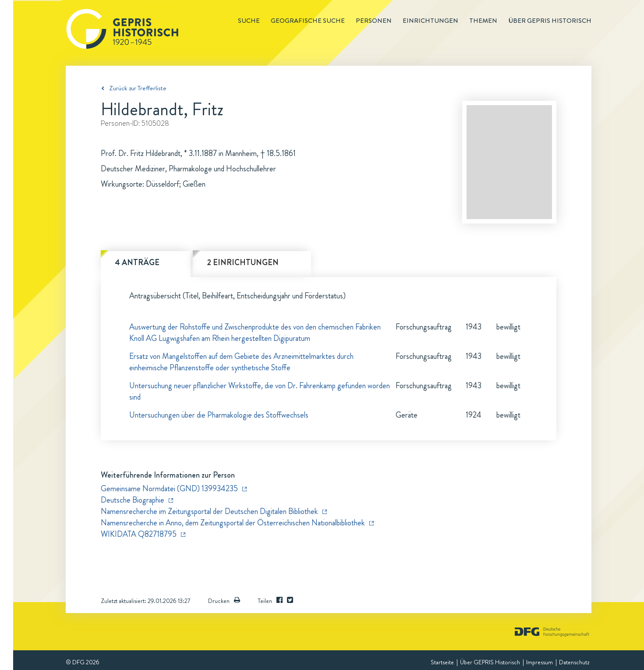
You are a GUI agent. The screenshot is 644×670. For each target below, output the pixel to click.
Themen (483, 21)
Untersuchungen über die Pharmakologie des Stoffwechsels (219, 415)
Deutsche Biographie (133, 500)
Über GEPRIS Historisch (490, 662)
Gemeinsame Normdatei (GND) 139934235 (169, 489)
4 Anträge (137, 262)
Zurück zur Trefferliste (138, 88)
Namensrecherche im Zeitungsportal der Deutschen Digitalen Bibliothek (209, 511)
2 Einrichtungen (243, 262)
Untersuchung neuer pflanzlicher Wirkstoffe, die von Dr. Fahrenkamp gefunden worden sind (260, 391)
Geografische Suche (308, 21)
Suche (249, 21)
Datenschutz (574, 662)
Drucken (224, 601)
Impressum (540, 662)
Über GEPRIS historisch (550, 21)
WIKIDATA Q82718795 (139, 534)
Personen (374, 21)
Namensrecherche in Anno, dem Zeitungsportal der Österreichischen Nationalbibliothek (233, 523)
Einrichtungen (430, 21)
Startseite (442, 662)
